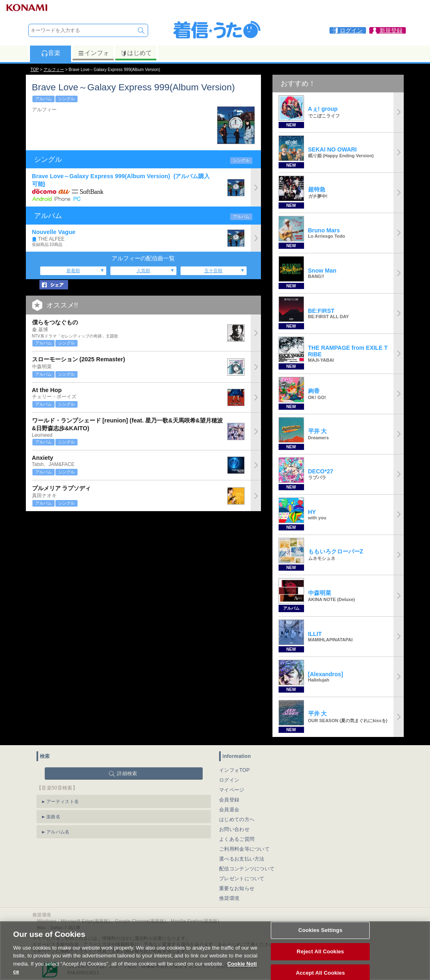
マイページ (232, 790)
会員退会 (229, 810)
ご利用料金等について (244, 849)
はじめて (136, 53)
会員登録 (229, 800)
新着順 (73, 271)
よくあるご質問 (237, 839)
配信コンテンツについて (247, 869)
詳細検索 (127, 773)
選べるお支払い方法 (242, 859)
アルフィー (54, 70)
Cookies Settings (320, 940)
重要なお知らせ (237, 888)
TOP (34, 70)
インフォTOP (234, 770)
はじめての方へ (237, 819)
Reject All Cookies (320, 961)
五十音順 (213, 271)
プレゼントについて (242, 879)
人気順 (143, 271)
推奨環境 (229, 898)
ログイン (229, 780)
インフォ (93, 53)
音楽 (51, 53)
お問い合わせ (234, 829)
